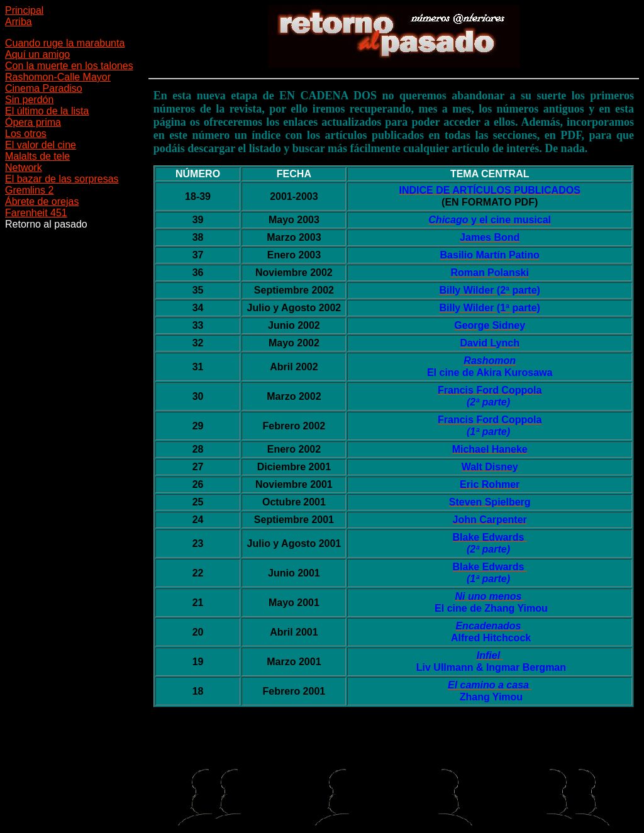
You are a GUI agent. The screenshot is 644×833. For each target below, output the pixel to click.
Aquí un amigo (37, 54)
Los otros (26, 134)
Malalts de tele (37, 156)
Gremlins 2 (29, 190)
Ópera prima (33, 122)
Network (24, 168)
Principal (24, 10)
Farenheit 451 (36, 213)
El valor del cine (41, 145)
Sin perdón (29, 100)
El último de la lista (47, 111)
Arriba (19, 22)
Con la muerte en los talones (69, 66)
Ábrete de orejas (42, 201)
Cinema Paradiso (44, 88)
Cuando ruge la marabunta (65, 43)
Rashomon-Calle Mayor (58, 77)
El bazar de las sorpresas (62, 179)
